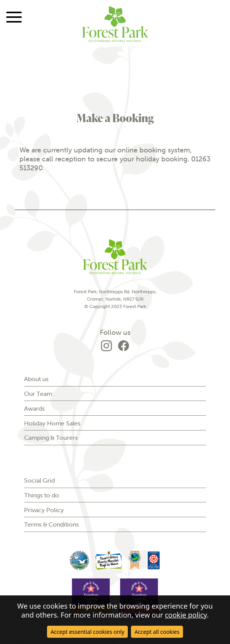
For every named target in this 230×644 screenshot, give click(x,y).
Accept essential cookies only (87, 632)
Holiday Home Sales (52, 423)
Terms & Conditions (51, 524)
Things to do (42, 495)
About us (36, 379)
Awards (34, 408)
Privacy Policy (44, 510)
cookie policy (186, 615)
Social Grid (39, 480)
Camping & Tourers (51, 437)
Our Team (38, 394)
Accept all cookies (157, 632)
